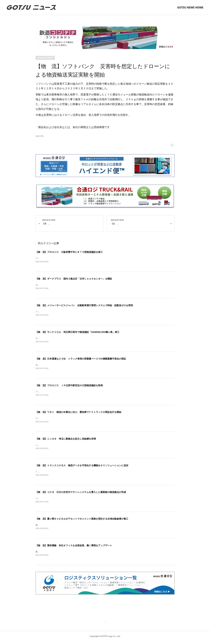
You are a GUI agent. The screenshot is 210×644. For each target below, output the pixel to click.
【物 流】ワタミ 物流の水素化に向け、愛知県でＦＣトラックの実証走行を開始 (78, 413)
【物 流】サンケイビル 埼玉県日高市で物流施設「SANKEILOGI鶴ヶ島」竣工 (78, 333)
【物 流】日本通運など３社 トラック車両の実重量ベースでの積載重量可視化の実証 (81, 360)
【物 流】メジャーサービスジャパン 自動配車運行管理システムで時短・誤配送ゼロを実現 (84, 306)
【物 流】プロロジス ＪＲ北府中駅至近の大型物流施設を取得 (69, 387)
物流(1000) (40, 136)
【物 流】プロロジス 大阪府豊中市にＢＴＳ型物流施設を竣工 (69, 252)
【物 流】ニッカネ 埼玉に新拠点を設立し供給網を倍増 (66, 440)
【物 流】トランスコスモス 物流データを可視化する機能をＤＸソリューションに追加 (82, 467)
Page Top (105, 625)
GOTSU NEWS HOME (190, 7)
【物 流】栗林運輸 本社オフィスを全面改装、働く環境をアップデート (74, 548)
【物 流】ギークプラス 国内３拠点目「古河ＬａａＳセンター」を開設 (74, 279)
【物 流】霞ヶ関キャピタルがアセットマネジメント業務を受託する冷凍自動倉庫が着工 (82, 521)
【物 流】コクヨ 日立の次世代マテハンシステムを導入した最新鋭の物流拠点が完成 (81, 494)
